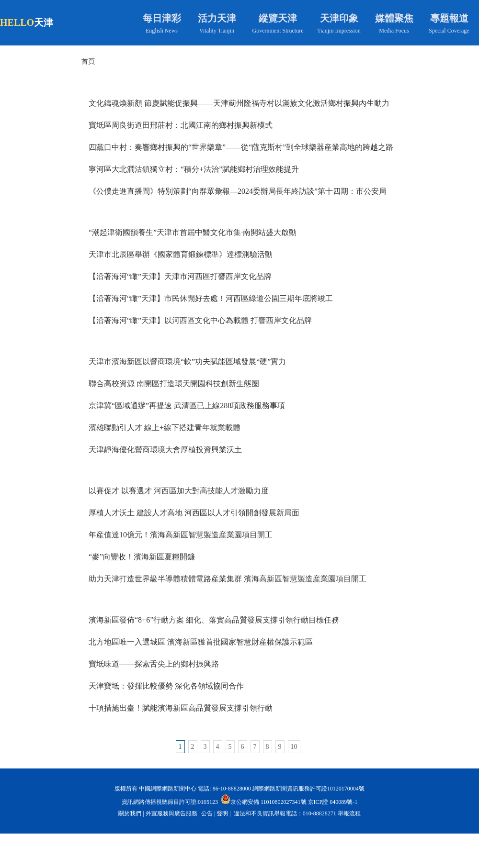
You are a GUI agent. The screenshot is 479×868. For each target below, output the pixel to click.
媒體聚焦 (394, 18)
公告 (207, 813)
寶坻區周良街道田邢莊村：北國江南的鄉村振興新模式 (181, 125)
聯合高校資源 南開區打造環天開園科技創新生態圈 (174, 384)
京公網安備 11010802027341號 (264, 799)
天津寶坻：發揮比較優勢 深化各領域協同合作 (166, 686)
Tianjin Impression (339, 31)
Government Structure (278, 31)
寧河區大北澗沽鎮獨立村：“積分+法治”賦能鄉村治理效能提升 (194, 169)
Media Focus (394, 31)
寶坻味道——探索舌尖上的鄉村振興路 (154, 664)
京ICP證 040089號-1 (333, 802)
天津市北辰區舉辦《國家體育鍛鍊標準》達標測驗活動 (181, 254)
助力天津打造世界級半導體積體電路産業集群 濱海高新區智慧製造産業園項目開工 (228, 579)
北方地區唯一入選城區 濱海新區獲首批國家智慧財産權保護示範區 (201, 642)
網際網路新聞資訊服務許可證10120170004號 (308, 789)
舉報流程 (349, 813)
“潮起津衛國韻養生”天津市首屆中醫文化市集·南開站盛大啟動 (193, 232)
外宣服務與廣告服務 (171, 813)
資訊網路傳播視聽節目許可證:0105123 (170, 802)
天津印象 (339, 18)
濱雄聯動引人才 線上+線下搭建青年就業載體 (165, 428)
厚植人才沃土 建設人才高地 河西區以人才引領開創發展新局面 (194, 513)
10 (294, 747)
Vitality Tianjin (217, 31)
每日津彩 (162, 18)
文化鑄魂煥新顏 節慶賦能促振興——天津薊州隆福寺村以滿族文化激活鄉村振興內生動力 (239, 103)
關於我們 (130, 813)
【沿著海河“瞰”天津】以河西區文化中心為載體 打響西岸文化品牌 (200, 320)
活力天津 (217, 18)
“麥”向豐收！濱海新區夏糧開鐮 (142, 557)
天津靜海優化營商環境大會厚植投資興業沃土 (165, 450)
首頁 (88, 61)
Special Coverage (449, 31)
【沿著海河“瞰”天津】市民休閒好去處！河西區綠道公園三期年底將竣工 (211, 298)
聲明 (222, 813)
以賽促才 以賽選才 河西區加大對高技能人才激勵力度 (179, 491)
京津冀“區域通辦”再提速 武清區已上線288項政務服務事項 (187, 406)
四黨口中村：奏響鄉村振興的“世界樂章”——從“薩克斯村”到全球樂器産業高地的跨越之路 (241, 147)
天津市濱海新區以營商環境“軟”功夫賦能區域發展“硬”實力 (187, 362)
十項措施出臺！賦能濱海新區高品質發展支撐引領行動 (181, 708)
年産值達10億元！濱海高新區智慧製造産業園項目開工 (181, 535)
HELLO (17, 22)
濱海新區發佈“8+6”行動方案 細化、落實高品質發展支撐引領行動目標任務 (214, 620)
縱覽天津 (278, 18)
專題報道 (449, 18)
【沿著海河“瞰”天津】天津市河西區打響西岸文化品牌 (180, 276)
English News (162, 31)
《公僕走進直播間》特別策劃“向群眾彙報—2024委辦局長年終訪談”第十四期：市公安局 (238, 191)
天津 (44, 22)
